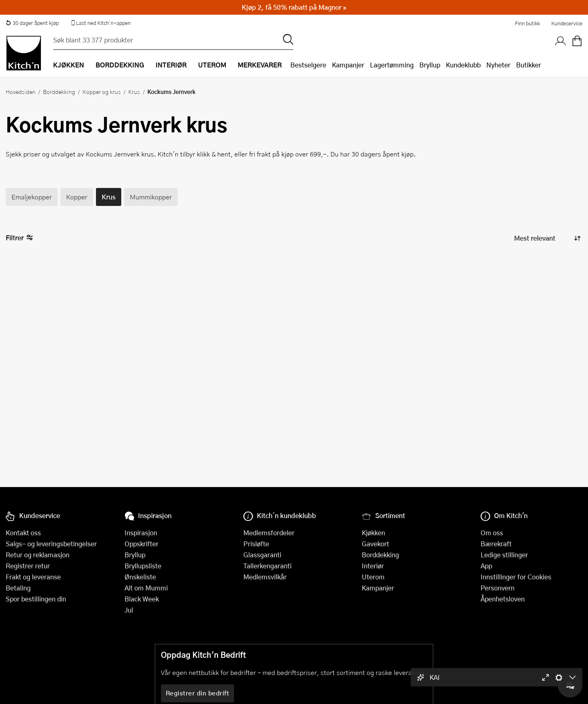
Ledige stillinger (504, 555)
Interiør (373, 566)
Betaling (18, 588)
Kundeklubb (463, 65)
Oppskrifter (141, 544)
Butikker (529, 65)
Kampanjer (348, 65)
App (486, 566)
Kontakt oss (23, 533)
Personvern (498, 588)
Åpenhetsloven (503, 599)
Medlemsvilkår (265, 577)
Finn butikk (527, 23)
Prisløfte (256, 544)
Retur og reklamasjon (38, 555)
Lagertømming (392, 65)
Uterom (373, 577)
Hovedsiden (21, 92)
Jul (129, 610)
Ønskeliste (140, 577)
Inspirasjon (141, 533)
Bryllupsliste (143, 566)
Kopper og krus (102, 92)
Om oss (492, 533)
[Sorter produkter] (547, 238)
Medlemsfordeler (269, 533)
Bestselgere (308, 65)
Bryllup (430, 65)
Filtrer (19, 238)
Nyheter (498, 65)
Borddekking (59, 92)
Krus (134, 92)
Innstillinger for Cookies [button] (516, 577)
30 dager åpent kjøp (32, 23)
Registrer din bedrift (198, 693)
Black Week (142, 599)
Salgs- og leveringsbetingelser (51, 544)
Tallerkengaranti (267, 566)
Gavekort (375, 544)
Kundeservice (567, 23)
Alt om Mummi (146, 588)
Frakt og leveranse (33, 577)
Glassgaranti (262, 555)
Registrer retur (28, 566)
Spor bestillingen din (36, 599)
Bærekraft (496, 544)
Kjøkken (373, 533)
